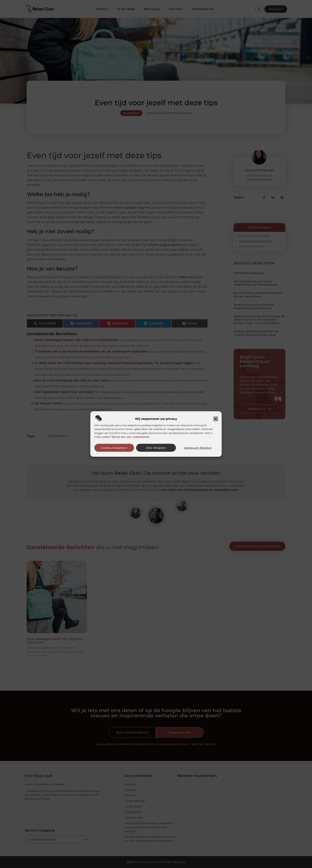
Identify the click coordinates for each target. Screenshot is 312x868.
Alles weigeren (156, 448)
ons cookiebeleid (138, 437)
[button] (216, 419)
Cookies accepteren (114, 448)
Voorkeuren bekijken (198, 448)
